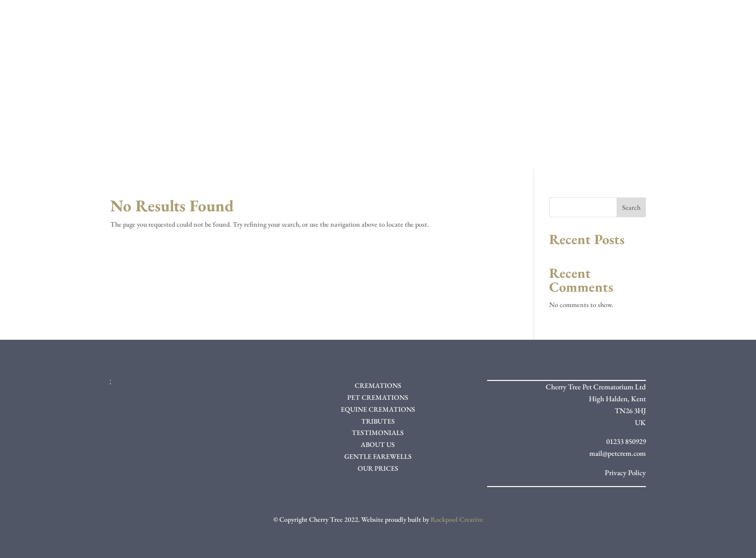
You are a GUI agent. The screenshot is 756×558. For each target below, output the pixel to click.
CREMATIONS (378, 385)
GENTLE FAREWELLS (378, 456)
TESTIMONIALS (378, 433)
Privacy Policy (625, 472)
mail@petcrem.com (618, 453)
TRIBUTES (378, 421)
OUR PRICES (378, 468)
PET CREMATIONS (378, 397)
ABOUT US (378, 444)
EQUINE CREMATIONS (378, 409)
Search (631, 207)
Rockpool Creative (457, 519)
